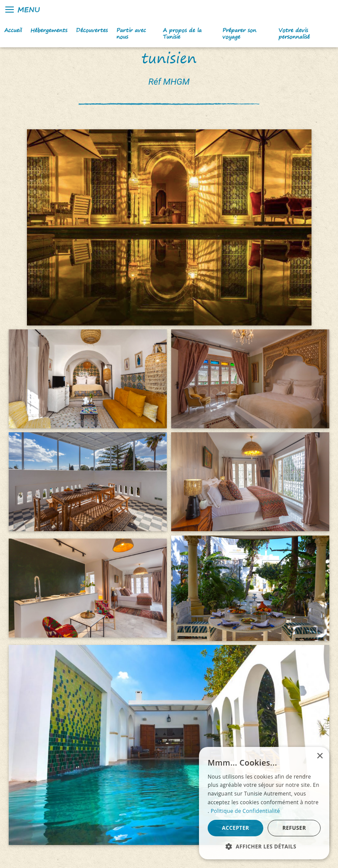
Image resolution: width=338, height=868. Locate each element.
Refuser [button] (294, 828)
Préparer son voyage (239, 33)
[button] (264, 846)
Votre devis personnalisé (294, 33)
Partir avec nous (131, 33)
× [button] (320, 756)
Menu (22, 10)
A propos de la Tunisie (182, 33)
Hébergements (49, 30)
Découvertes (92, 30)
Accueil (13, 30)
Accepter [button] (236, 828)
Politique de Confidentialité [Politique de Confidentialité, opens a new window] (245, 811)
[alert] (264, 803)
